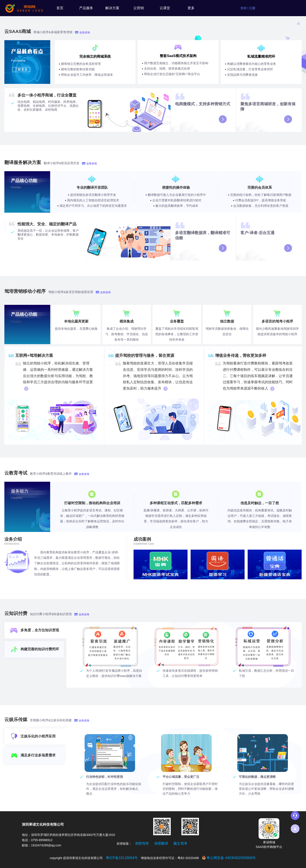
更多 (191, 8)
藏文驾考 (180, 843)
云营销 (139, 8)
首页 (60, 8)
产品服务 (86, 8)
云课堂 (165, 8)
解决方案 (112, 8)
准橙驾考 (142, 843)
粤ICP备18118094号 (122, 858)
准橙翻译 (161, 843)
